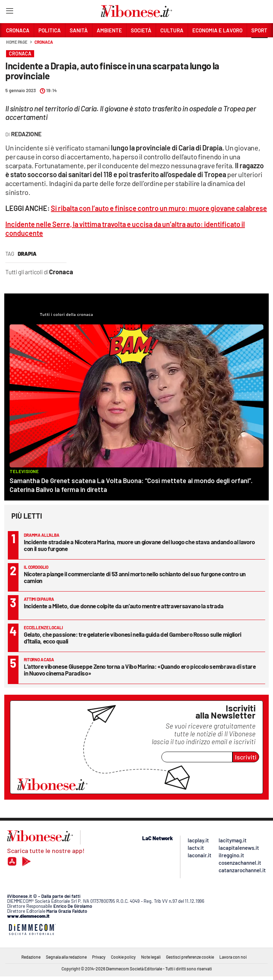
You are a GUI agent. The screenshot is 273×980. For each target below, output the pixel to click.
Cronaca (44, 42)
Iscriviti (246, 757)
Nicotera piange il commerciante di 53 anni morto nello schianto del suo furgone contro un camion (135, 577)
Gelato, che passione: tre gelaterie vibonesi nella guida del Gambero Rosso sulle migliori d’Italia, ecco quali (133, 638)
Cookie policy (123, 957)
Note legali (151, 957)
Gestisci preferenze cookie (190, 957)
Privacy (99, 957)
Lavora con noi (233, 957)
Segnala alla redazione (66, 957)
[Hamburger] (9, 12)
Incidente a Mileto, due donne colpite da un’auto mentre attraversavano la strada (124, 606)
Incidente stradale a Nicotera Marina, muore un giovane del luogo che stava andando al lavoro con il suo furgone (139, 545)
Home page (17, 42)
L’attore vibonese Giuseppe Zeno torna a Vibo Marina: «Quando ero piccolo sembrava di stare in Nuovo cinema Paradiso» (140, 670)
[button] (259, 46)
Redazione (31, 957)
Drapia (27, 254)
